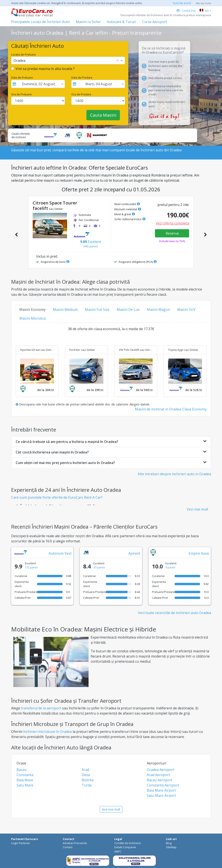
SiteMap (171, 847)
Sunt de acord (182, 3)
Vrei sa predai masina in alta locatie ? (45, 69)
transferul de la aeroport (41, 708)
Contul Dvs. (186, 11)
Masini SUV (186, 309)
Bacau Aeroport (160, 780)
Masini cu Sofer (88, 22)
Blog (169, 843)
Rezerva (172, 233)
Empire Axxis (199, 553)
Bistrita (88, 780)
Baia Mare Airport (161, 790)
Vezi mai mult (198, 509)
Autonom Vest (60, 553)
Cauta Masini (103, 115)
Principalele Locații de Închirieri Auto (41, 22)
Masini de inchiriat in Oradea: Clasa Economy (171, 409)
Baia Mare (25, 780)
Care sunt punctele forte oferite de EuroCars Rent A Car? (57, 497)
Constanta (25, 775)
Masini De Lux (128, 309)
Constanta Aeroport (163, 785)
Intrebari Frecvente (75, 843)
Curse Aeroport (155, 22)
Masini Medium (65, 309)
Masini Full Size (97, 309)
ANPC (118, 851)
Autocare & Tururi (121, 22)
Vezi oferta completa (172, 223)
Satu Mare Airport (161, 795)
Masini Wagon (158, 309)
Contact (68, 847)
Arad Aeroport (158, 775)
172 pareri (31, 567)
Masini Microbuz (33, 318)
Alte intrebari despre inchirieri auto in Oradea (174, 474)
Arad (85, 770)
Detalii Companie (125, 847)
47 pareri (99, 567)
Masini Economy (32, 309)
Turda (87, 785)
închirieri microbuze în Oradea (47, 732)
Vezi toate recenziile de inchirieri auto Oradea (175, 613)
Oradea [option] (19, 60)
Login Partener (21, 843)
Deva (86, 775)
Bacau (21, 770)
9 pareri (170, 567)
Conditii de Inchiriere (128, 843)
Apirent (134, 553)
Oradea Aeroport (161, 770)
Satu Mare (25, 785)
